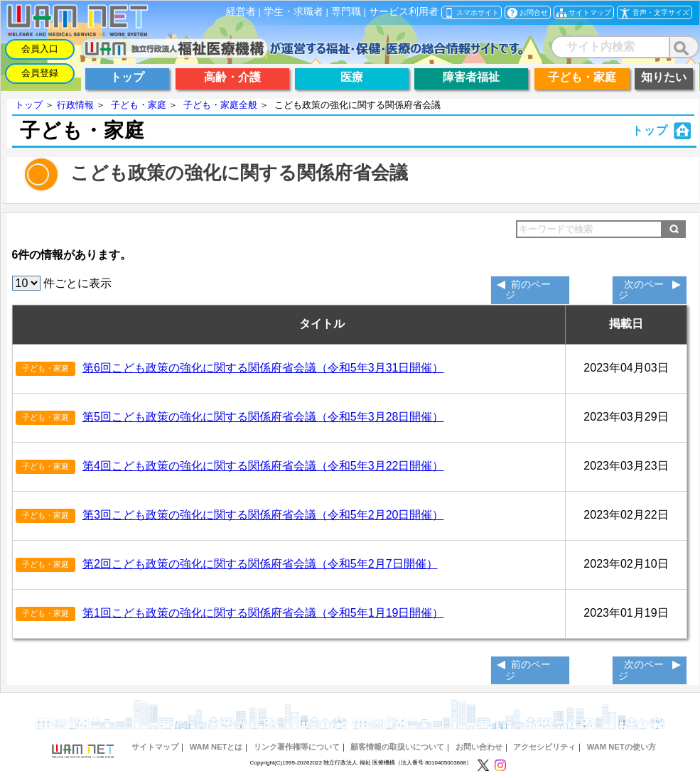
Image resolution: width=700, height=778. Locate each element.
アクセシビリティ (544, 747)
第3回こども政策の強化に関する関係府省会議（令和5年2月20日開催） (263, 515)
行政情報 (75, 105)
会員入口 (40, 49)
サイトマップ (155, 747)
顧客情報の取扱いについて (397, 747)
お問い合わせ (479, 747)
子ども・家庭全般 (220, 105)
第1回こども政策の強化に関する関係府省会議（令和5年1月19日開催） (263, 613)
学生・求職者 (294, 12)
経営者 (241, 12)
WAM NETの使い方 (621, 747)
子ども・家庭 (139, 105)
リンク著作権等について (297, 747)
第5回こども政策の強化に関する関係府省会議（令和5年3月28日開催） (263, 417)
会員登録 (40, 73)
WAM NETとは (216, 747)
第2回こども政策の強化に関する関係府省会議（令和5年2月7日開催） (260, 564)
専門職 (346, 12)
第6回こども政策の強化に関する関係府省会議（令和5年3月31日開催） (263, 368)
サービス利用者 (404, 12)
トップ (29, 105)
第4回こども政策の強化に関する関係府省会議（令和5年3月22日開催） (263, 466)
